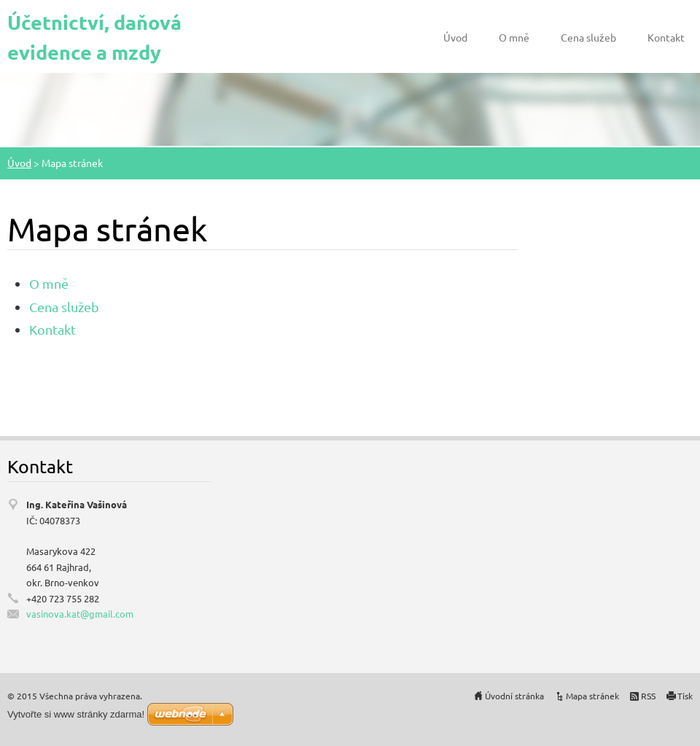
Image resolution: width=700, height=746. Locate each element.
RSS (648, 696)
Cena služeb (588, 37)
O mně (514, 37)
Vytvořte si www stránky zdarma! (76, 714)
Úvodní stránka (514, 696)
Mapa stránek (592, 696)
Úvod (455, 37)
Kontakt (666, 37)
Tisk (685, 696)
